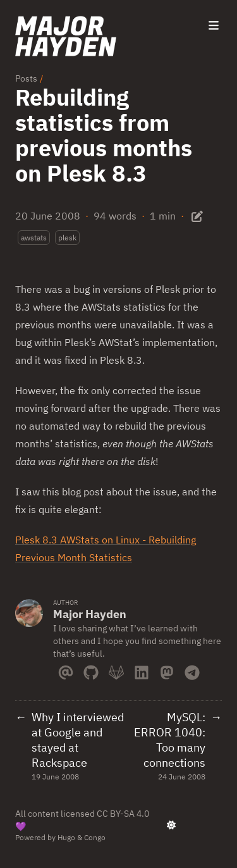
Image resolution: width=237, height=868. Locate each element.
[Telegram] (192, 670)
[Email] (66, 670)
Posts (26, 78)
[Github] (91, 670)
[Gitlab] (116, 670)
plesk (67, 238)
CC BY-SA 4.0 (123, 814)
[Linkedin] (142, 670)
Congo (95, 837)
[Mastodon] (167, 670)
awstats (34, 238)
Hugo (66, 837)
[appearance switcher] (171, 825)
